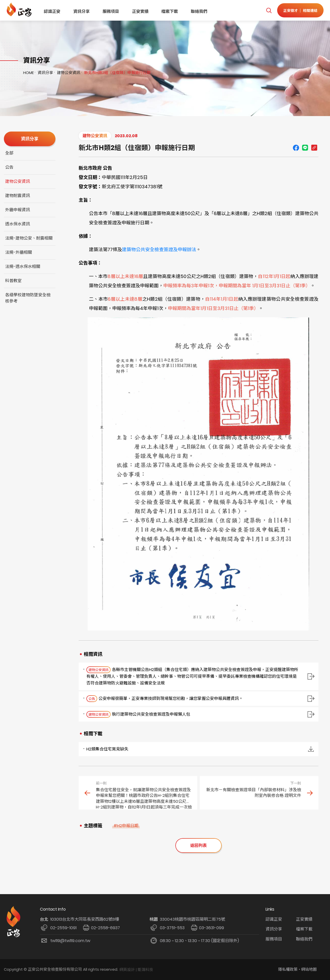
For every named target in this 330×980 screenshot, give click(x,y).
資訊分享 (81, 11)
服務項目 (111, 11)
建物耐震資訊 (18, 196)
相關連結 (310, 10)
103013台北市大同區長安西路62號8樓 (85, 919)
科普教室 (13, 281)
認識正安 (52, 11)
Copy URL (314, 148)
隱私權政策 (288, 969)
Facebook (296, 148)
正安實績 (140, 11)
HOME (28, 73)
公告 (9, 167)
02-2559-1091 (63, 928)
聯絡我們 (199, 11)
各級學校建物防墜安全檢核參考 (28, 298)
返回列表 (199, 846)
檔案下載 (170, 11)
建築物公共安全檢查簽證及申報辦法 (159, 250)
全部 (9, 153)
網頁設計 (127, 970)
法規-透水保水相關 (23, 267)
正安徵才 (291, 10)
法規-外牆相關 (19, 252)
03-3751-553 (172, 928)
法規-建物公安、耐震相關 (29, 238)
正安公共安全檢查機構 (20, 10)
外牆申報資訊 (18, 210)
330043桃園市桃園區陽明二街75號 (192, 919)
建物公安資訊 (69, 73)
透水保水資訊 (18, 224)
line (305, 148)
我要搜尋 (269, 10)
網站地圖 (309, 969)
